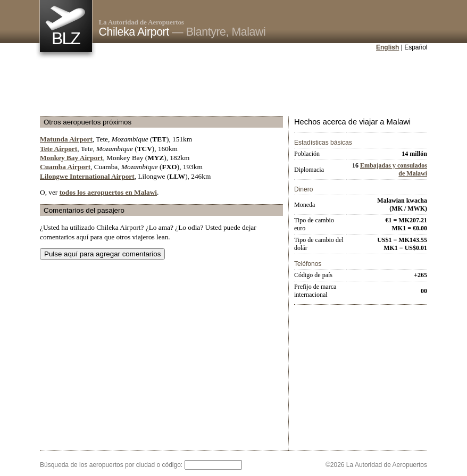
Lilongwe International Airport (87, 176)
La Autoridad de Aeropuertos (141, 22)
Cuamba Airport (65, 167)
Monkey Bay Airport (71, 158)
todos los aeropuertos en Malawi (108, 192)
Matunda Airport (66, 139)
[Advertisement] (233, 85)
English (387, 47)
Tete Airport (59, 149)
